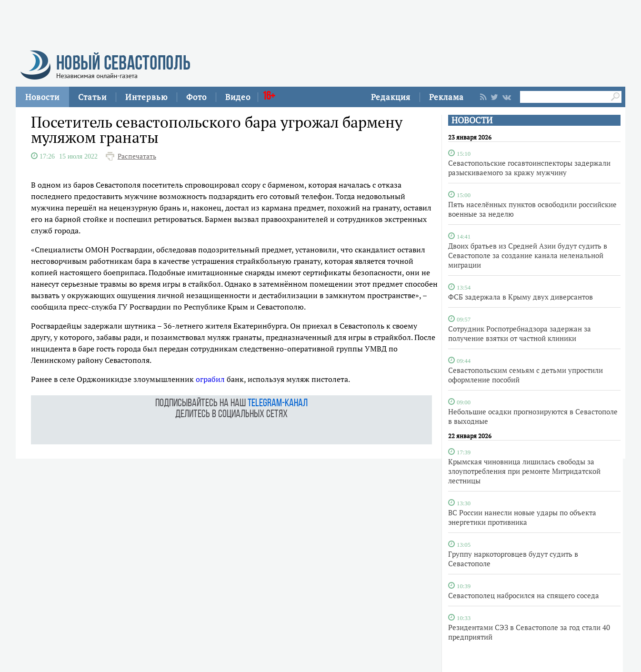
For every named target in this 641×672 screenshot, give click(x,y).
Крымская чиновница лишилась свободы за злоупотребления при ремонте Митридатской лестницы (524, 471)
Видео (238, 97)
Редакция (391, 97)
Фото (196, 97)
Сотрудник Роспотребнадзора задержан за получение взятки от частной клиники (520, 333)
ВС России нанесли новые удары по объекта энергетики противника (522, 517)
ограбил (210, 379)
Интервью (146, 97)
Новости (42, 97)
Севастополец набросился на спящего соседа (524, 595)
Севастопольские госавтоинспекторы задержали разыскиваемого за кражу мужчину (529, 168)
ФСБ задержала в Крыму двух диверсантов (521, 297)
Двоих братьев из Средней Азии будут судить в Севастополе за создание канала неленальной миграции (528, 255)
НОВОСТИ (472, 120)
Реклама (446, 97)
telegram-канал (278, 404)
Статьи (92, 97)
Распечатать (137, 156)
